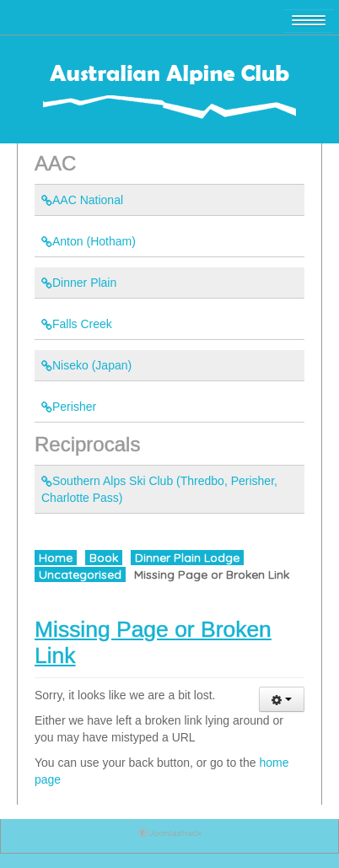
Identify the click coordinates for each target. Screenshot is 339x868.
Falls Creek (77, 324)
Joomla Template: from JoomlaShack (170, 836)
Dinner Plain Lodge (187, 558)
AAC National (82, 200)
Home (56, 558)
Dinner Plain (79, 283)
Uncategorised (80, 574)
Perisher (69, 407)
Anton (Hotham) (89, 241)
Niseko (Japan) (86, 365)
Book (104, 558)
